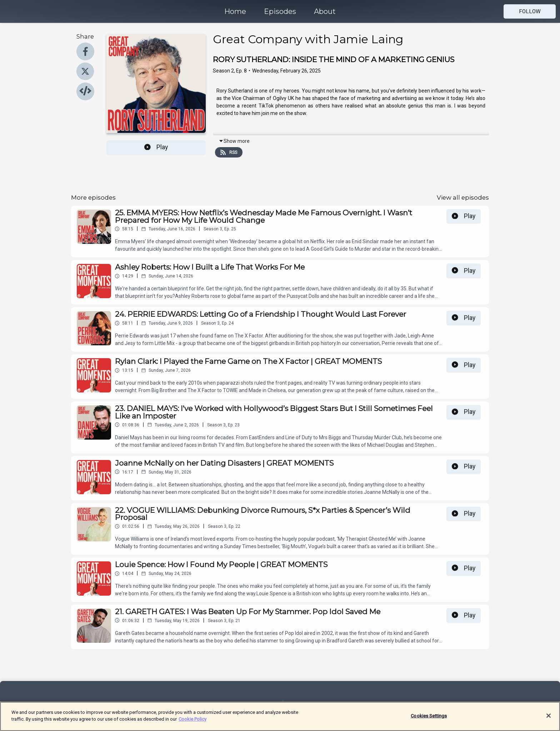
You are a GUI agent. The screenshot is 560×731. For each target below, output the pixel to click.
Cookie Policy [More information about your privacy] (192, 723)
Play (156, 147)
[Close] (549, 719)
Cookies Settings (429, 719)
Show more (234, 141)
